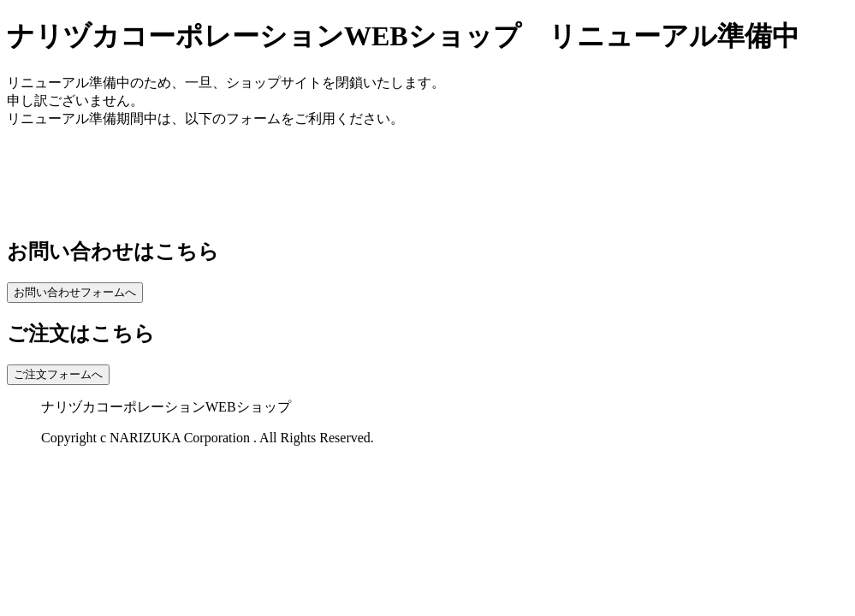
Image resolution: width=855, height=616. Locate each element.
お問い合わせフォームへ (75, 292)
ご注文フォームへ (58, 374)
